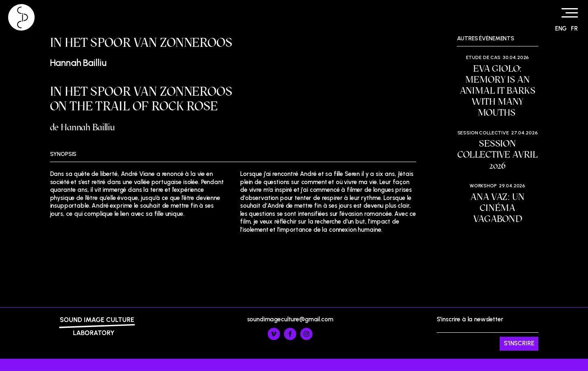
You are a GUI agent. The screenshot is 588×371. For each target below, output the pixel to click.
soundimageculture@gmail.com (290, 319)
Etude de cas (483, 57)
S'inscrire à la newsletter (487, 333)
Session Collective (483, 133)
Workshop (483, 186)
